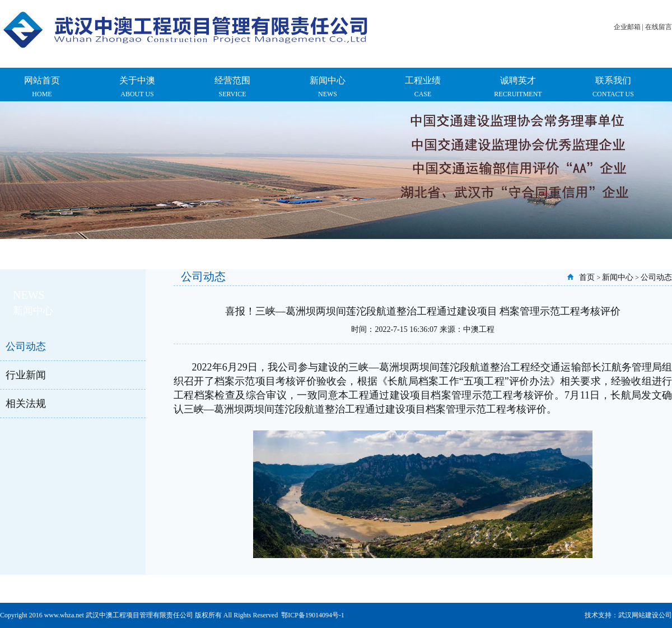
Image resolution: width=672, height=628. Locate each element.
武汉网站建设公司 (645, 615)
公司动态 (26, 346)
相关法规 (26, 404)
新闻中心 (618, 277)
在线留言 (659, 27)
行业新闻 (26, 375)
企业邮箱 (627, 27)
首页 (587, 277)
